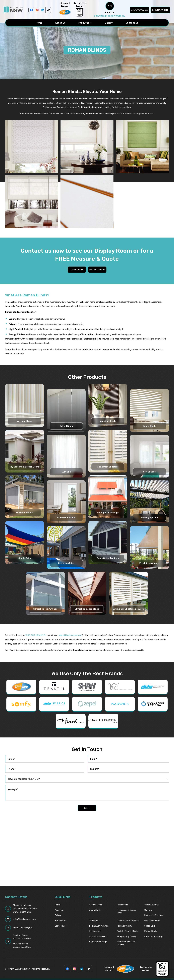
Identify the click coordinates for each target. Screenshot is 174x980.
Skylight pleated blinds (87, 609)
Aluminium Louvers (98, 937)
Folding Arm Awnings (108, 512)
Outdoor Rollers (25, 512)
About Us (60, 23)
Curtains (66, 472)
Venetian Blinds (108, 421)
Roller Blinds (66, 426)
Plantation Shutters (108, 467)
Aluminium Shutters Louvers (129, 609)
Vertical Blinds (25, 421)
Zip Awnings (95, 931)
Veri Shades (149, 472)
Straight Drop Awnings (45, 609)
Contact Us (132, 23)
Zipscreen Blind (66, 563)
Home (39, 23)
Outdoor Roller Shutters (128, 921)
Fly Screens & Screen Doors (25, 467)
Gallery (109, 23)
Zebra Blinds (149, 426)
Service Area (61, 921)
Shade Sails (25, 558)
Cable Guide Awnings (108, 558)
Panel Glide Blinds (66, 517)
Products (84, 23)
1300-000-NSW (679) (35, 635)
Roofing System (149, 517)
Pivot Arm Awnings (149, 563)
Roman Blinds (151, 931)
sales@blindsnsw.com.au (110, 16)
